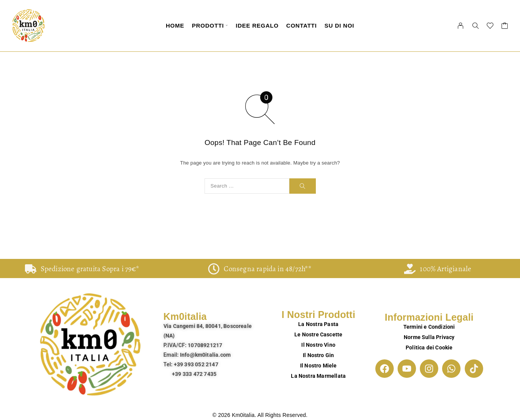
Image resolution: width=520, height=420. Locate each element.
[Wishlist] (490, 27)
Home (175, 26)
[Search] (475, 26)
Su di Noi (339, 26)
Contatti (302, 26)
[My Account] (461, 26)
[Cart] (505, 27)
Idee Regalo (257, 26)
